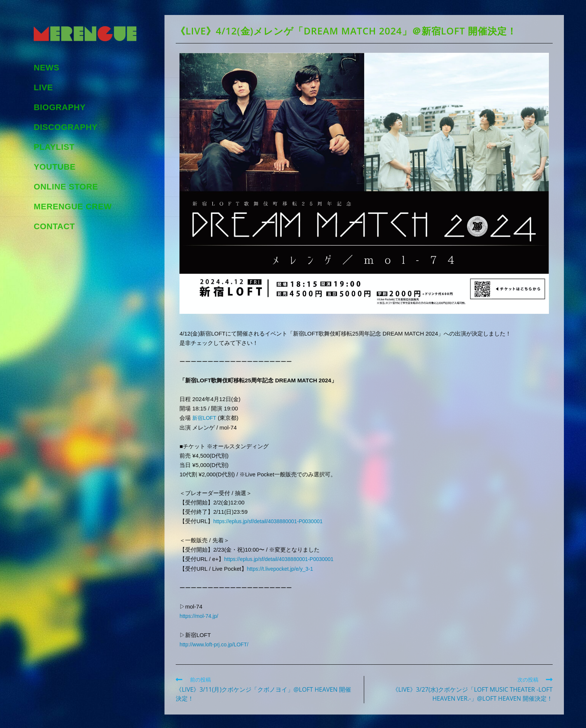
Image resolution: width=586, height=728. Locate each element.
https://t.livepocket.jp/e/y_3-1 (283, 568)
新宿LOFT (205, 418)
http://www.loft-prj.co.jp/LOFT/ (217, 642)
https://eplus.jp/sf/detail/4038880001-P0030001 (273, 521)
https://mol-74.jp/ (200, 614)
